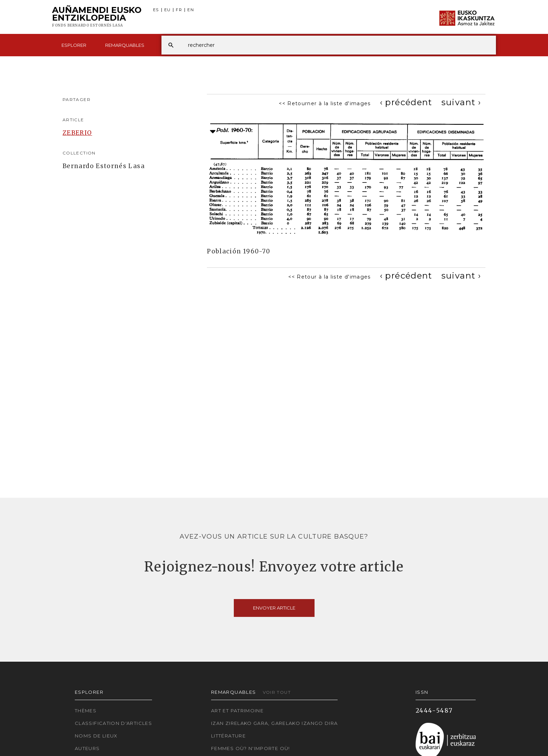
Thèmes (86, 711)
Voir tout (277, 692)
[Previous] (406, 102)
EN (191, 10)
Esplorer (74, 45)
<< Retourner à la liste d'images (325, 103)
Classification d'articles (113, 723)
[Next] (461, 102)
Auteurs (87, 748)
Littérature (228, 736)
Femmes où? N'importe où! (251, 748)
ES (156, 10)
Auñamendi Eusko (97, 17)
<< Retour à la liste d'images (329, 277)
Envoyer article (274, 608)
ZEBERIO (77, 133)
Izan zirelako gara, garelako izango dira (274, 723)
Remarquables (125, 45)
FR (179, 10)
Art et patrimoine (237, 711)
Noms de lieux (96, 736)
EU (168, 10)
